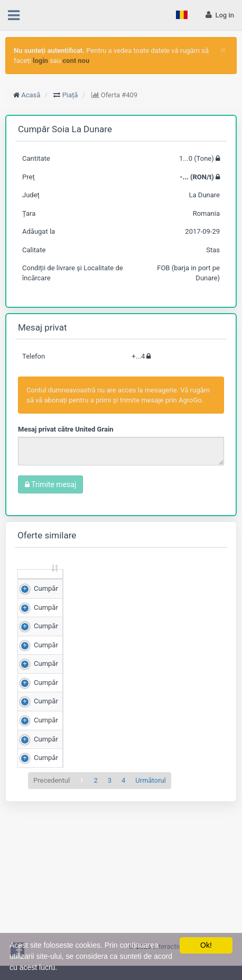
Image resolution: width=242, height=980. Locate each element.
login (40, 61)
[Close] (223, 50)
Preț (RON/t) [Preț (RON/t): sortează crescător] (134, 583)
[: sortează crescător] (40, 584)
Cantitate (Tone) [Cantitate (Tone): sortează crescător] (81, 583)
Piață (70, 95)
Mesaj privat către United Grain (66, 429)
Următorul (151, 913)
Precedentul (52, 913)
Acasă (31, 95)
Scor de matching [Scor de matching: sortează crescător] (186, 583)
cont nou (76, 61)
